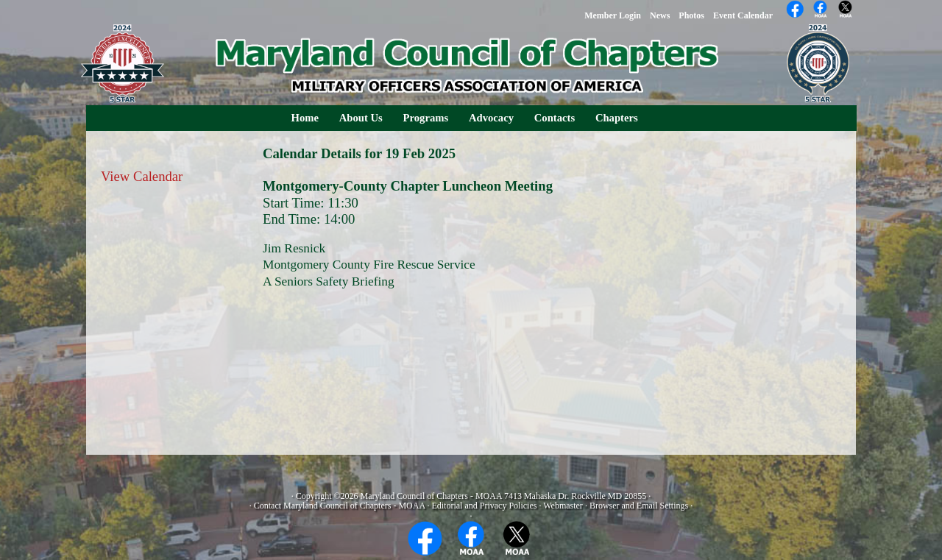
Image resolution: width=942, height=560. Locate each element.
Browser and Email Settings (639, 506)
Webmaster (563, 506)
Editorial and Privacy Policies (484, 506)
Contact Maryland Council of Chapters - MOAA (340, 506)
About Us (361, 118)
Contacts (555, 118)
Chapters (617, 118)
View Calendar (142, 176)
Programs (426, 118)
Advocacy (491, 118)
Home (305, 118)
